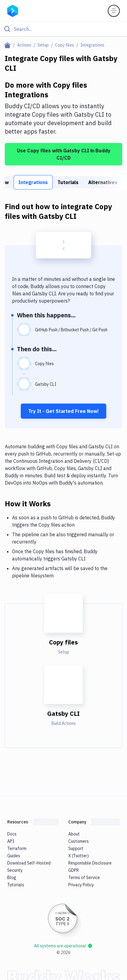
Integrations (33, 182)
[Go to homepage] (13, 10)
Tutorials (68, 182)
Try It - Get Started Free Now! (63, 411)
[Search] (68, 29)
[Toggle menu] (114, 11)
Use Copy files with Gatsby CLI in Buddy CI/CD (64, 154)
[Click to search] (63, 29)
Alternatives (103, 182)
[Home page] (9, 45)
